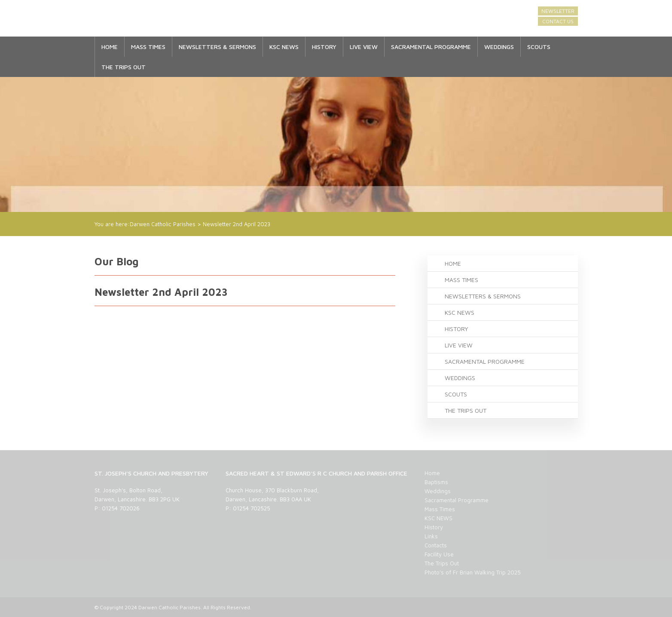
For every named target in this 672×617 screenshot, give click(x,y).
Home (110, 47)
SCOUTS (539, 47)
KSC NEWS (284, 47)
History (324, 47)
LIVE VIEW (364, 47)
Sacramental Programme (431, 47)
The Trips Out (124, 67)
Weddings (499, 47)
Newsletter (558, 11)
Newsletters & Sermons (217, 47)
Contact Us (558, 21)
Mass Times (148, 47)
